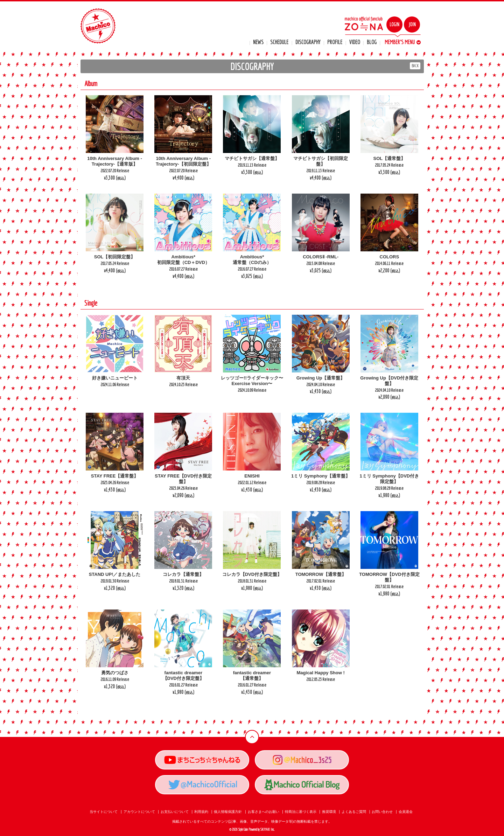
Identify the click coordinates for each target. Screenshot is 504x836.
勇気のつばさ (115, 673)
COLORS (390, 257)
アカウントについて (139, 812)
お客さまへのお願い (264, 812)
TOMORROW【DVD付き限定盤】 (389, 577)
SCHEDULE (279, 42)
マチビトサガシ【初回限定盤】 (321, 161)
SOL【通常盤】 (389, 158)
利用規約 (201, 812)
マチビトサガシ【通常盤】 (252, 158)
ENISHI (252, 476)
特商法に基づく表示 (301, 812)
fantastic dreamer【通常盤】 (252, 675)
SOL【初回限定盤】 (115, 257)
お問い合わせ (382, 812)
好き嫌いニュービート (115, 378)
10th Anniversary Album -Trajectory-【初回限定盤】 (183, 161)
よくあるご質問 (354, 812)
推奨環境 (329, 812)
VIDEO (355, 42)
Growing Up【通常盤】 (321, 378)
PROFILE (335, 42)
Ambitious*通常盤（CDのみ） (252, 260)
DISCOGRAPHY (308, 42)
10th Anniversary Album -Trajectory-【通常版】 (115, 161)
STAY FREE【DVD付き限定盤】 (183, 479)
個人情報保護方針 (228, 812)
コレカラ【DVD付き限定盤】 (252, 574)
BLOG (372, 42)
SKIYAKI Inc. (268, 830)
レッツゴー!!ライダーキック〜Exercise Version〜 (252, 381)
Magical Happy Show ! (321, 673)
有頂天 (183, 378)
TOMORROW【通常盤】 (321, 574)
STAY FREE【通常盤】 (115, 476)
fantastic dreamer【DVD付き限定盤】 (183, 675)
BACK (415, 66)
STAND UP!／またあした (115, 574)
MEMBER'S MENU (403, 42)
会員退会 (406, 812)
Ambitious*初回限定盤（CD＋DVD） (183, 260)
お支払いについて (175, 812)
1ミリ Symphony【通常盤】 (321, 476)
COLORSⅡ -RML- (321, 257)
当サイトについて (104, 812)
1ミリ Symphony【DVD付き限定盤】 (389, 479)
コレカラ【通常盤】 (183, 574)
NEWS (258, 42)
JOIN (412, 25)
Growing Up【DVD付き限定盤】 (389, 381)
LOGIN (394, 25)
